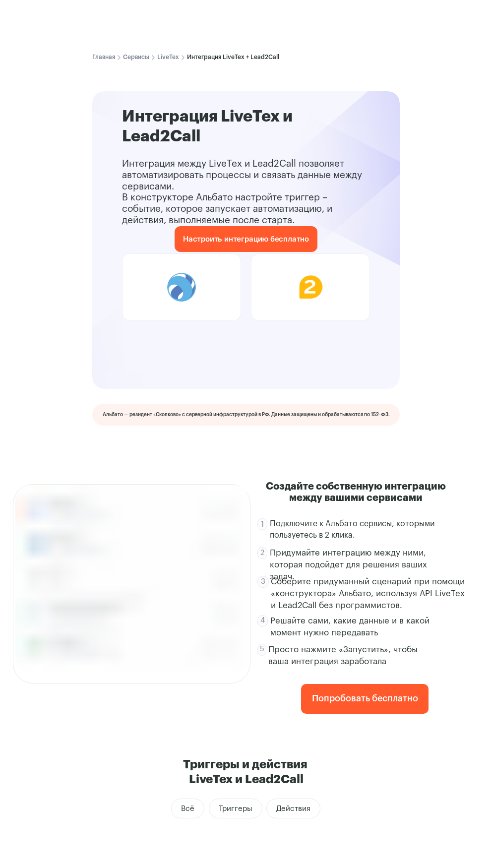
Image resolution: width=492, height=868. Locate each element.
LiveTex (168, 57)
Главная (104, 57)
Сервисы (136, 57)
